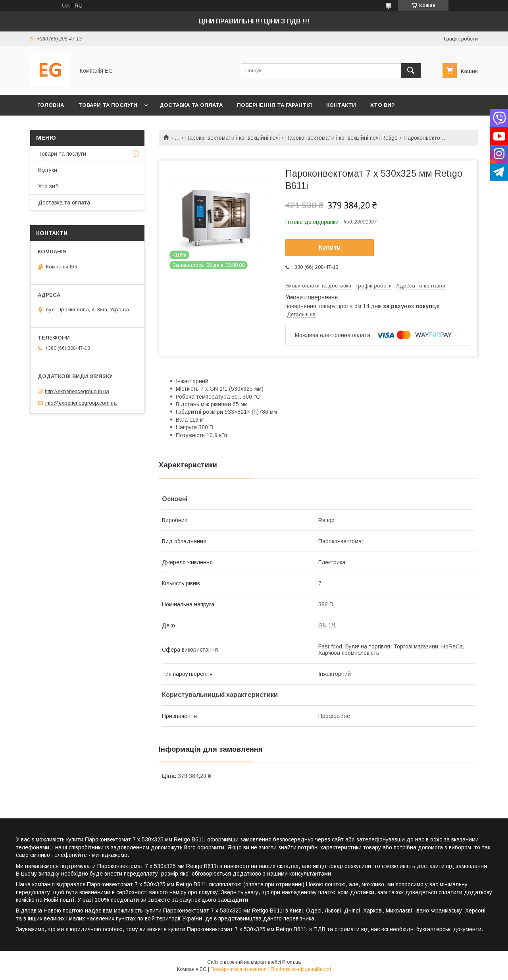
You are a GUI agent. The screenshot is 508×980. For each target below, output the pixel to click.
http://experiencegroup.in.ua (77, 391)
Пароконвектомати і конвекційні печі (233, 138)
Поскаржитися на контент (239, 969)
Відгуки (48, 170)
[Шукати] (411, 71)
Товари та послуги (108, 105)
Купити (330, 248)
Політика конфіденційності (301, 969)
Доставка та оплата (191, 105)
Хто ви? (383, 105)
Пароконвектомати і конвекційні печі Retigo (342, 138)
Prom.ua (292, 962)
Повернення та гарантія (274, 105)
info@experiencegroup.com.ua (81, 403)
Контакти (341, 105)
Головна (51, 105)
